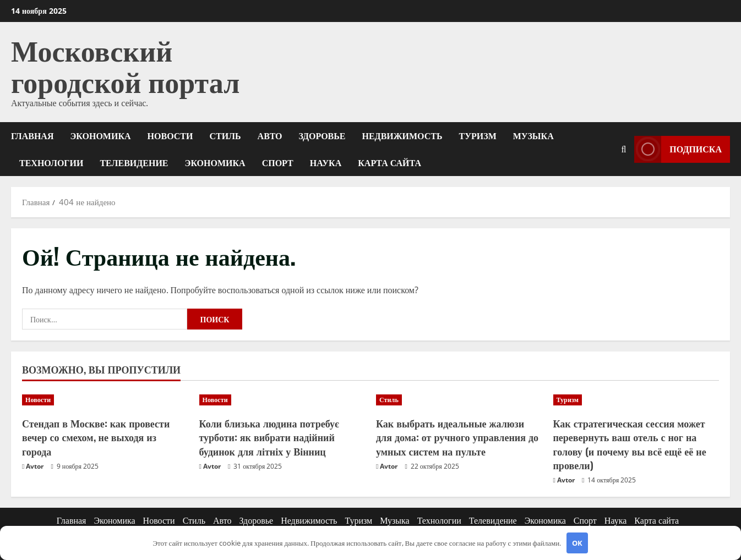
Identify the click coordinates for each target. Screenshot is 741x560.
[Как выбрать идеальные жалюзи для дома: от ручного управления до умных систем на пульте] (459, 400)
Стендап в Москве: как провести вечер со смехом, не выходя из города (96, 437)
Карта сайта (389, 162)
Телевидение (134, 162)
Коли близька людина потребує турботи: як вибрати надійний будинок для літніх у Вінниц (269, 437)
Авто (270, 135)
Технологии (51, 162)
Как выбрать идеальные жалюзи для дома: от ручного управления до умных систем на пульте (457, 437)
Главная (32, 135)
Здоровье (322, 135)
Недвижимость (402, 135)
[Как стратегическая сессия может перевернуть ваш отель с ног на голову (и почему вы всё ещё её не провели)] (636, 400)
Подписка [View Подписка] (678, 149)
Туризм (478, 135)
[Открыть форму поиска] (623, 149)
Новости (170, 135)
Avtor (35, 466)
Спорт (278, 162)
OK (577, 543)
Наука (326, 162)
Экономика (100, 135)
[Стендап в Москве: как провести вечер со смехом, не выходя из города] (105, 400)
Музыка (533, 135)
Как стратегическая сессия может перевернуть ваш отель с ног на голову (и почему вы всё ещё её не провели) (630, 444)
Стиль (225, 135)
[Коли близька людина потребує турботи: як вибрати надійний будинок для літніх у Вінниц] (282, 400)
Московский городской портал (125, 64)
